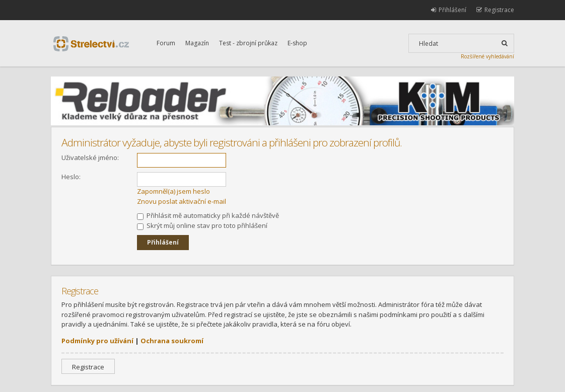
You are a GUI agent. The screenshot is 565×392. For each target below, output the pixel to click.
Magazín (197, 43)
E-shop (297, 43)
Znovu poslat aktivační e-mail (182, 201)
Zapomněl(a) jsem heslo (173, 191)
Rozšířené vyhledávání (487, 56)
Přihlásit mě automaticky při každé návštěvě (208, 215)
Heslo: (71, 177)
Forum (166, 43)
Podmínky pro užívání (97, 341)
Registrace (88, 367)
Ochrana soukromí (172, 341)
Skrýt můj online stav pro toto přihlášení (202, 225)
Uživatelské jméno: (90, 158)
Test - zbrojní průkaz (248, 43)
